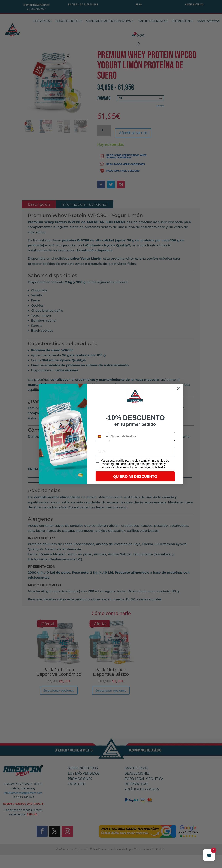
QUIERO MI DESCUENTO (135, 476)
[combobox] (102, 436)
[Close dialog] (179, 388)
